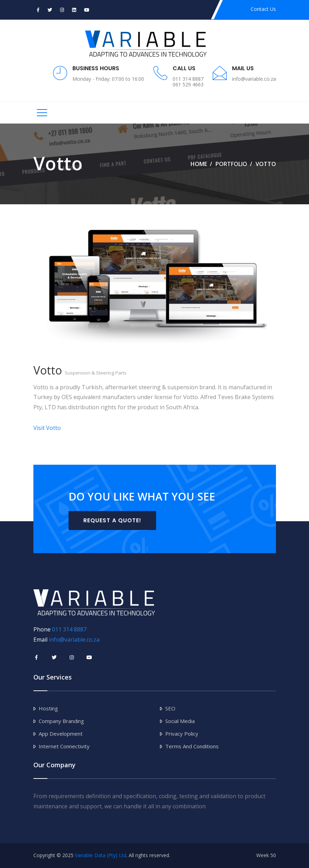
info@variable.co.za (74, 640)
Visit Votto (47, 428)
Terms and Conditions (192, 746)
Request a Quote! (112, 520)
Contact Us (263, 9)
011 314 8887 (69, 629)
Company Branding (61, 721)
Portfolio (231, 164)
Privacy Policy (182, 734)
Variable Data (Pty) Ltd (101, 855)
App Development (61, 734)
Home (199, 164)
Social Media (180, 721)
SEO (170, 708)
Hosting (48, 708)
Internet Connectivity (64, 746)
